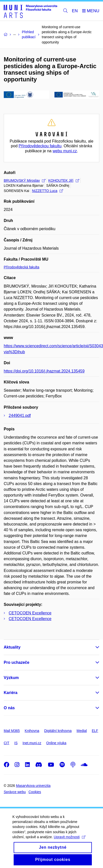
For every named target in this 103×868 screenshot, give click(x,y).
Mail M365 (12, 731)
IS (16, 743)
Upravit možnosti (70, 842)
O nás (9, 708)
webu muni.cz (65, 151)
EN (75, 11)
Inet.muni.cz (32, 743)
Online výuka (56, 743)
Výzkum (11, 678)
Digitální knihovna (58, 731)
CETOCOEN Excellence (30, 613)
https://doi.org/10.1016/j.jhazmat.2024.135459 (44, 371)
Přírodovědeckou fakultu (40, 146)
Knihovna (32, 731)
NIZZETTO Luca (48, 191)
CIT (7, 743)
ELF (95, 731)
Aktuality (12, 647)
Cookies (35, 792)
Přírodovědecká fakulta (21, 267)
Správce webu (15, 792)
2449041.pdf (20, 416)
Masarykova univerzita (33, 786)
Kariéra (11, 693)
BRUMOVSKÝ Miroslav (25, 180)
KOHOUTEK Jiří (64, 180)
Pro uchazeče (17, 662)
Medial (82, 731)
